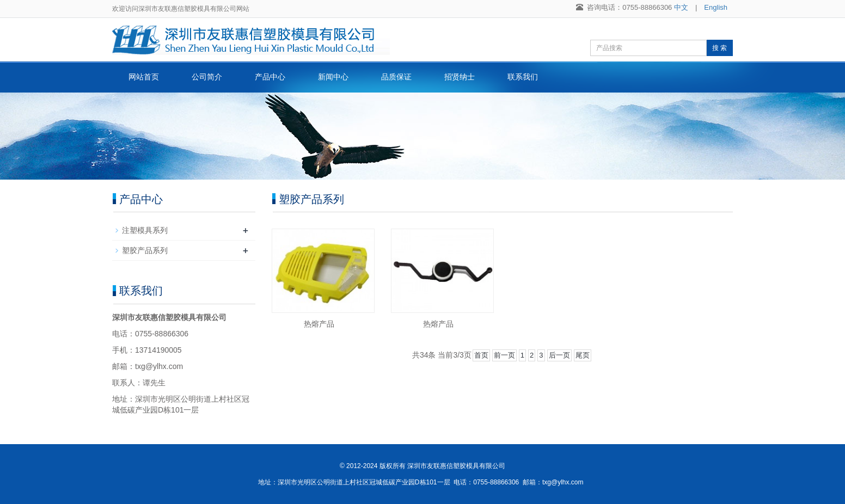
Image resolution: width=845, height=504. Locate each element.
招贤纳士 (460, 77)
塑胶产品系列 (145, 250)
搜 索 (720, 48)
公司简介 (207, 77)
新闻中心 (333, 77)
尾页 (583, 355)
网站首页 (144, 77)
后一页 (559, 355)
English (716, 7)
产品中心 (270, 77)
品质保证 (396, 77)
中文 (681, 7)
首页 (481, 355)
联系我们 (523, 77)
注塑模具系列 (145, 230)
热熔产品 (319, 324)
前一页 (504, 355)
